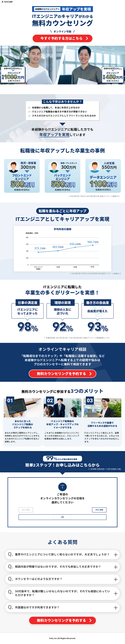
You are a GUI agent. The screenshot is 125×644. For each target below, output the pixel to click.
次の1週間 (99, 510)
